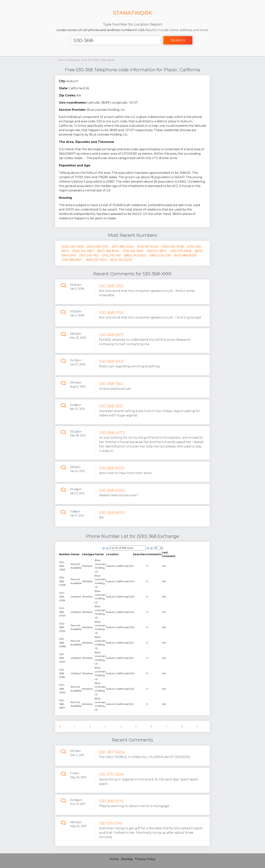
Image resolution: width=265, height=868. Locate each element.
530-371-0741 (111, 823)
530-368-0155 (111, 286)
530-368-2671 (111, 335)
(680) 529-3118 (160, 255)
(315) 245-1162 (89, 255)
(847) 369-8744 (108, 251)
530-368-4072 (112, 433)
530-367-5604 (112, 752)
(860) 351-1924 (96, 260)
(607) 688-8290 (185, 255)
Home (62, 60)
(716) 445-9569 (133, 251)
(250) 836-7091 (98, 247)
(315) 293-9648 (181, 251)
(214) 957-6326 (147, 247)
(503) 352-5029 (121, 260)
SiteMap (127, 859)
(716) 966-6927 (72, 260)
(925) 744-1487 (83, 251)
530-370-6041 (111, 774)
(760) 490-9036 (173, 247)
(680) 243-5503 (135, 255)
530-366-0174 (111, 801)
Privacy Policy (145, 859)
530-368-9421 (111, 361)
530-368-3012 (111, 406)
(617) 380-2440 (123, 247)
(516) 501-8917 (157, 251)
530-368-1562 (111, 384)
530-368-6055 (112, 468)
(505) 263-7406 (73, 247)
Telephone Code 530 (80, 60)
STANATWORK (132, 13)
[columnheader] (65, 554)
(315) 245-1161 (111, 255)
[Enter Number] (116, 40)
